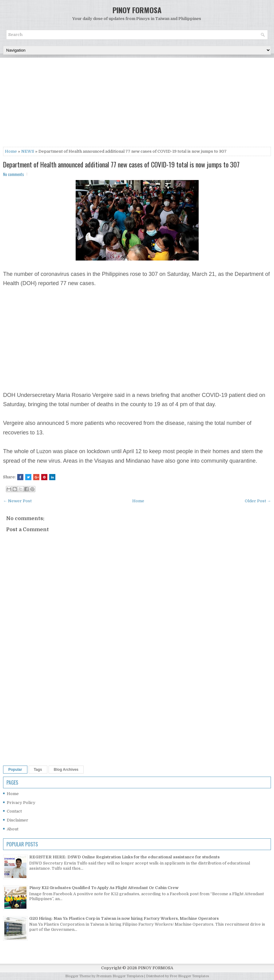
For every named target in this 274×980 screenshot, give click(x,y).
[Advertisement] (137, 104)
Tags (38, 770)
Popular (15, 770)
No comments (14, 174)
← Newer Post (17, 501)
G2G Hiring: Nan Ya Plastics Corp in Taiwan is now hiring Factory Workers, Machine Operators (124, 918)
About (13, 829)
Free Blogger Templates (189, 976)
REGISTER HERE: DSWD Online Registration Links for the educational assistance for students (124, 857)
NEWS (28, 151)
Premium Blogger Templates (120, 976)
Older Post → (258, 501)
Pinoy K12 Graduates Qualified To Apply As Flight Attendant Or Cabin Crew (104, 888)
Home (11, 151)
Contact (14, 811)
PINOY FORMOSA (137, 10)
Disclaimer (18, 820)
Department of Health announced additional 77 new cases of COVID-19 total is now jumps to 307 (121, 164)
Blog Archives (66, 770)
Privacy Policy (21, 803)
